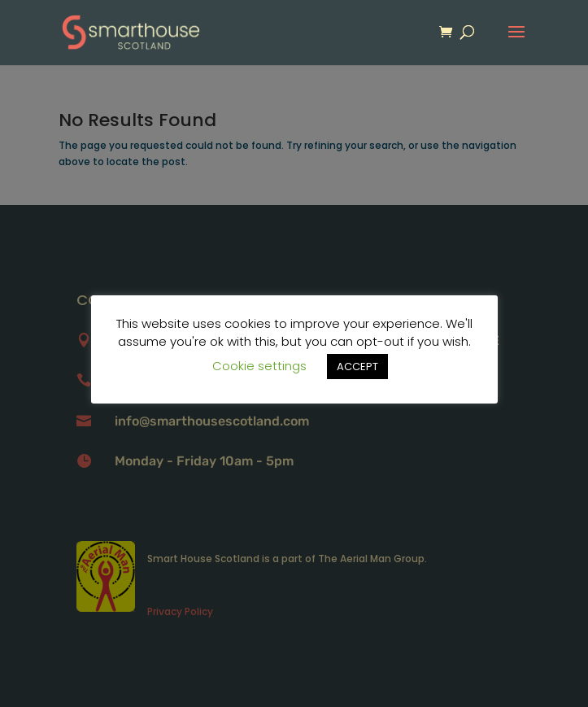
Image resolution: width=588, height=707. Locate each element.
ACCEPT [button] (357, 367)
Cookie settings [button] (259, 366)
